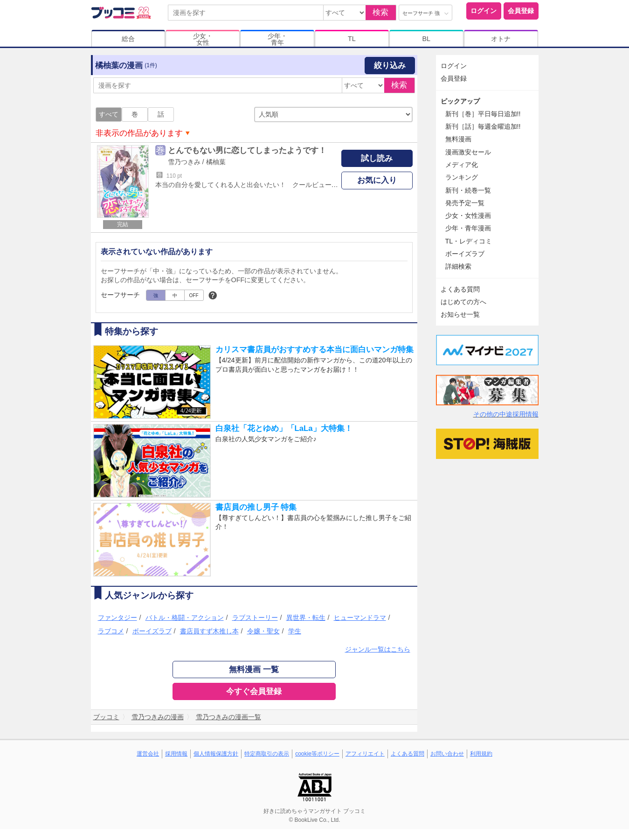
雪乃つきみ (184, 162)
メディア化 (462, 165)
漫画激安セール (468, 152)
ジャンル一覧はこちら (378, 649)
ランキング (462, 177)
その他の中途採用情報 (506, 414)
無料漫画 (458, 139)
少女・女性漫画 (468, 215)
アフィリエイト (365, 754)
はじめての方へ (463, 302)
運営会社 (148, 754)
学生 (295, 631)
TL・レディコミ (469, 241)
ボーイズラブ (152, 631)
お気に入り (377, 180)
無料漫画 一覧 (254, 670)
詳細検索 (458, 266)
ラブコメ (111, 631)
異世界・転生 (306, 618)
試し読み (377, 158)
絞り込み (390, 66)
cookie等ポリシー (317, 754)
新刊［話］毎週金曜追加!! (483, 126)
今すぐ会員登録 (254, 691)
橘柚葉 (216, 162)
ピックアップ (460, 101)
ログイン (484, 11)
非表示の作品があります (139, 133)
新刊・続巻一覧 (468, 190)
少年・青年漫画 (468, 228)
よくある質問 (460, 289)
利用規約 (481, 754)
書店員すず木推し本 (209, 631)
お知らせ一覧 (460, 314)
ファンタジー (118, 618)
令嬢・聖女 (263, 631)
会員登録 (521, 11)
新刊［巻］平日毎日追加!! (483, 114)
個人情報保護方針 (216, 754)
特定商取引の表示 (267, 754)
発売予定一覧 (465, 203)
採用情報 (176, 754)
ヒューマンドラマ (360, 618)
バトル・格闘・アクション (185, 618)
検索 (380, 12)
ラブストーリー (255, 618)
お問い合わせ (447, 754)
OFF (194, 295)
